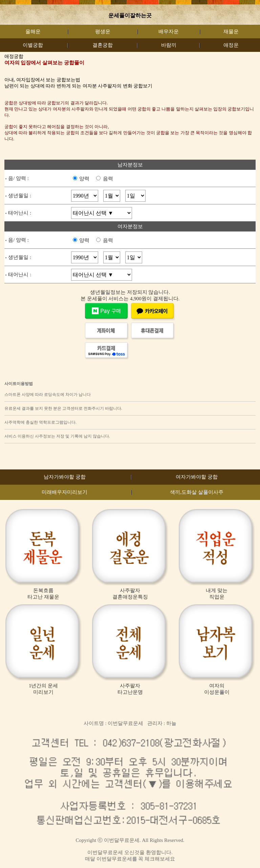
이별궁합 (33, 45)
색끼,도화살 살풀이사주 (197, 492)
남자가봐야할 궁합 (65, 477)
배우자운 (169, 32)
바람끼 (169, 45)
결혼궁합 (103, 45)
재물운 (231, 32)
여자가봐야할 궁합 (197, 477)
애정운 (231, 45)
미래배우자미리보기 (64, 492)
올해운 (33, 32)
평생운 (103, 32)
